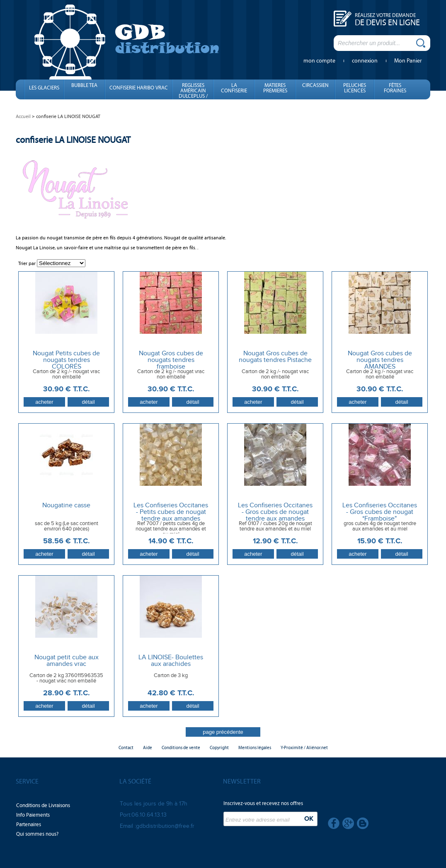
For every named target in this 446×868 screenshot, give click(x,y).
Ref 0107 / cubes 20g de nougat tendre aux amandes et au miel (275, 526)
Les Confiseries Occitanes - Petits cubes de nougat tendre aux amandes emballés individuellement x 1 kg (171, 519)
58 (67, 541)
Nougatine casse (66, 506)
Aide (148, 748)
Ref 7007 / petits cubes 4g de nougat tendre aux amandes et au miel (171, 529)
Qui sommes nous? (37, 834)
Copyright (219, 748)
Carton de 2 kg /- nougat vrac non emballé (66, 374)
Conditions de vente (181, 748)
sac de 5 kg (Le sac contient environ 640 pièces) (67, 526)
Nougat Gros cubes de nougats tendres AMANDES (380, 360)
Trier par (27, 263)
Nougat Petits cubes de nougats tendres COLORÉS (66, 360)
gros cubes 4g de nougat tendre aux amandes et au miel (380, 526)
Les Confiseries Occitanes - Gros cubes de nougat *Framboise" (380, 512)
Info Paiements (33, 815)
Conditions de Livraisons (43, 805)
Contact (126, 748)
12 (275, 541)
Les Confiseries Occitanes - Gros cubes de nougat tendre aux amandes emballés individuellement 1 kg (275, 519)
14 (171, 541)
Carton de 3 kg (171, 676)
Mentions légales (255, 748)
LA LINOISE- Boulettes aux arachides (171, 661)
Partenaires (29, 825)
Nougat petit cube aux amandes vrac (67, 661)
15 (380, 541)
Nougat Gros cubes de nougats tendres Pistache (275, 357)
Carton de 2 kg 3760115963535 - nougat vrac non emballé (66, 678)
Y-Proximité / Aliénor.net (304, 748)
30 (67, 389)
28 (67, 693)
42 (171, 693)
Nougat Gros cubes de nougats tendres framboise (171, 360)
